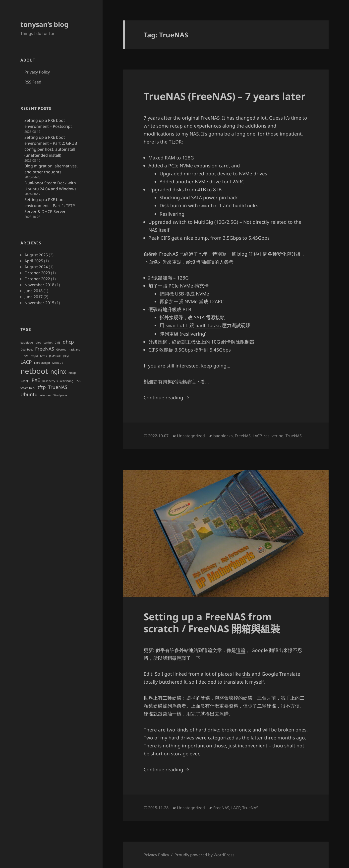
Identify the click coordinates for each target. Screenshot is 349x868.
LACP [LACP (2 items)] (26, 362)
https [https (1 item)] (43, 356)
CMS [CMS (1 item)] (58, 343)
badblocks (223, 436)
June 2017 (33, 297)
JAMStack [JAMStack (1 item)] (55, 356)
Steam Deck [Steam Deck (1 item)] (28, 388)
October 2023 (37, 273)
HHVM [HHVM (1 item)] (24, 356)
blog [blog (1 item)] (38, 343)
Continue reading (167, 398)
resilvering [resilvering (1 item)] (67, 381)
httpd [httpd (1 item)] (34, 356)
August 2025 (36, 255)
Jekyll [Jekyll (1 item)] (66, 356)
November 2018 (39, 285)
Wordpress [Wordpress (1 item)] (60, 395)
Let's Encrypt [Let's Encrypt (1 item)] (42, 363)
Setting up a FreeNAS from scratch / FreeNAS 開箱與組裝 (212, 622)
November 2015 (39, 303)
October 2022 (37, 279)
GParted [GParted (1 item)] (61, 350)
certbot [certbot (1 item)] (48, 343)
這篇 (241, 650)
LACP (257, 436)
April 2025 (34, 261)
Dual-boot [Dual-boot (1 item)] (27, 350)
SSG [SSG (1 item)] (78, 381)
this (247, 674)
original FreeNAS (201, 118)
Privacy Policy (37, 72)
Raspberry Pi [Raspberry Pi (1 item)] (50, 381)
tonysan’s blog (44, 24)
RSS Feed (33, 82)
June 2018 (33, 291)
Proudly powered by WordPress (204, 855)
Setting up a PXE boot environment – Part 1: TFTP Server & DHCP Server (50, 206)
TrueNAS (294, 436)
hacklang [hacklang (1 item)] (75, 350)
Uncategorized (191, 436)
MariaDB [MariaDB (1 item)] (58, 363)
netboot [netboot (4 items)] (34, 371)
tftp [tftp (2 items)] (42, 387)
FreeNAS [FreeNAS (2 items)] (45, 349)
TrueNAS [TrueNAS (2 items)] (58, 387)
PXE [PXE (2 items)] (36, 380)
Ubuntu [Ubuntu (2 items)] (29, 394)
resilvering (274, 436)
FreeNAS (243, 436)
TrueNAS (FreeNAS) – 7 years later (225, 96)
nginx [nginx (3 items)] (58, 371)
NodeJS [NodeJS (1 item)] (25, 381)
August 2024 (36, 267)
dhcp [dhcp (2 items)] (68, 342)
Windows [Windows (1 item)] (46, 395)
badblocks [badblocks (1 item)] (27, 343)
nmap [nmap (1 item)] (72, 373)
